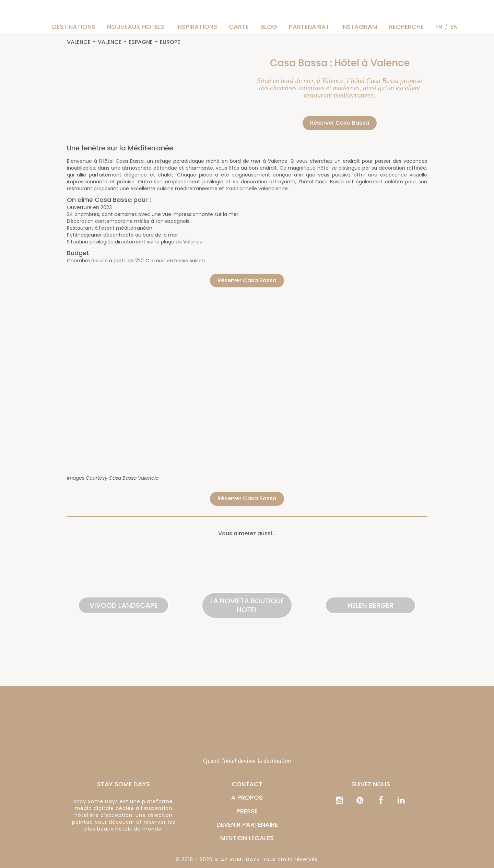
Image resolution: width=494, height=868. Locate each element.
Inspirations (197, 27)
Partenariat (309, 27)
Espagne (141, 42)
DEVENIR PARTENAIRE (247, 825)
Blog (269, 27)
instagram (359, 27)
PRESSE (247, 811)
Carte (239, 27)
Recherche (406, 27)
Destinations (74, 27)
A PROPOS (247, 797)
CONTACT (247, 784)
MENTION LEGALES (247, 838)
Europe (170, 42)
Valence (79, 42)
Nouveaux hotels (136, 27)
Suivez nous (371, 784)
